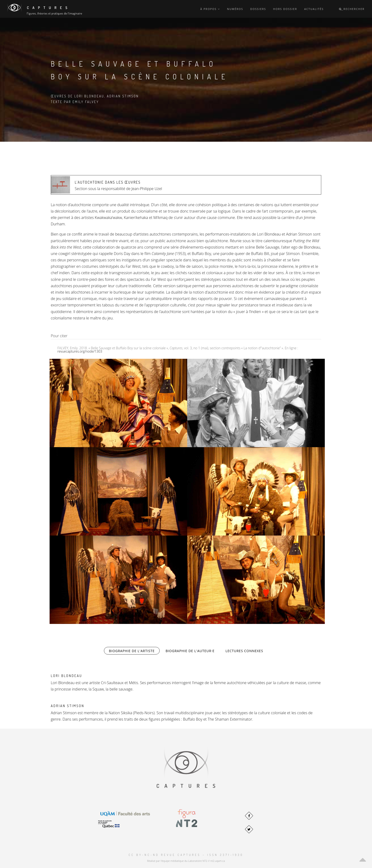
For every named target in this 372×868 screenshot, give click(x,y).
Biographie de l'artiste (134, 651)
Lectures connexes (244, 651)
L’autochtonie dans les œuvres (108, 182)
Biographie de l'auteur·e (190, 651)
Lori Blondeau (66, 676)
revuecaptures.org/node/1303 (80, 351)
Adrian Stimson (67, 706)
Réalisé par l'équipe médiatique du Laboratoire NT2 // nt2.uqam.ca (186, 861)
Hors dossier (285, 9)
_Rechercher (352, 9)
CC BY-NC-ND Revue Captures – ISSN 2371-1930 (186, 855)
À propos (210, 9)
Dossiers (258, 9)
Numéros (235, 9)
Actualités (314, 9)
